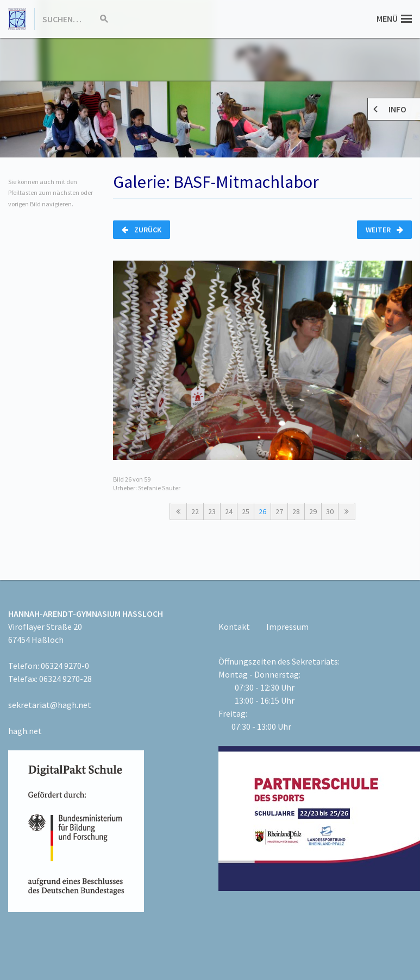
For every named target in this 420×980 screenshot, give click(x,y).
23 (212, 511)
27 (279, 511)
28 (296, 511)
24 (229, 511)
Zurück (142, 230)
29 (313, 511)
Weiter (384, 230)
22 (195, 511)
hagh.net (25, 731)
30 (330, 511)
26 (262, 511)
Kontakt (234, 627)
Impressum (287, 627)
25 (246, 511)
